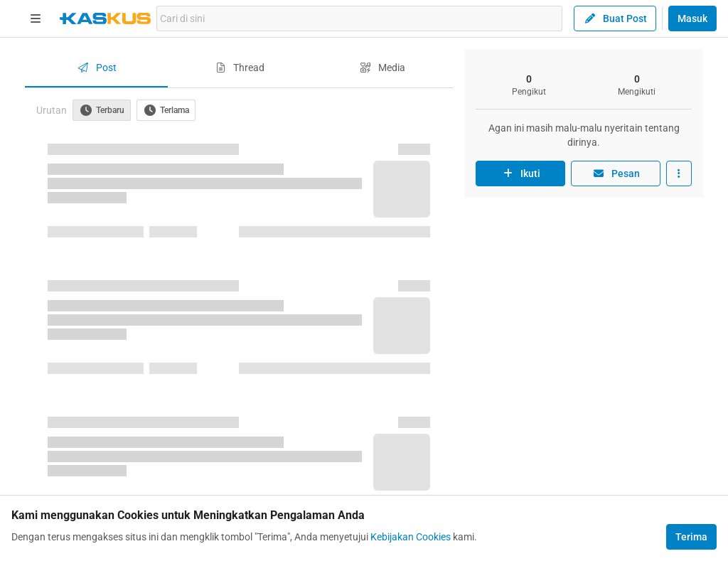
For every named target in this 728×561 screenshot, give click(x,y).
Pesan (616, 173)
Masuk (692, 18)
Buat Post (615, 18)
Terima (691, 537)
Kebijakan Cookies (411, 537)
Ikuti (520, 173)
